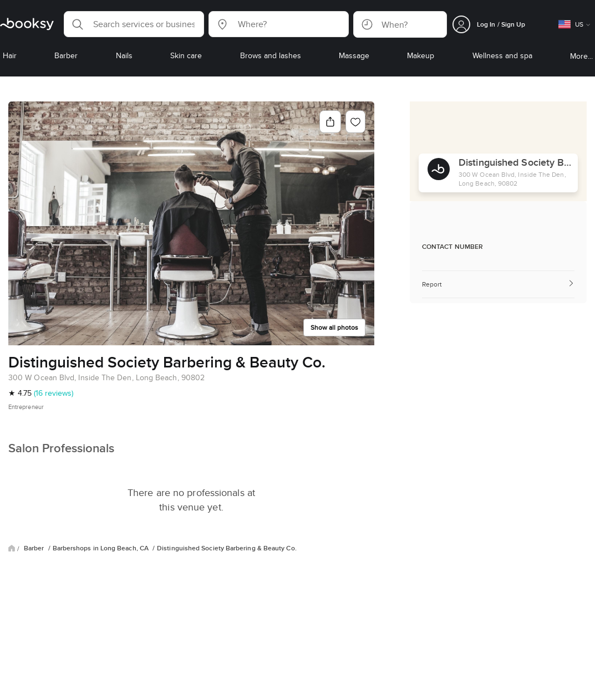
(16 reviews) (54, 393)
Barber (35, 548)
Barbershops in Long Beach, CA (101, 548)
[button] (134, 24)
